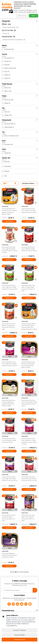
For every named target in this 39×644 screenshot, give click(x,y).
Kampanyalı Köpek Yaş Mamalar (14, 40)
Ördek (6, 75)
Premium (7, 144)
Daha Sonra (22, 16)
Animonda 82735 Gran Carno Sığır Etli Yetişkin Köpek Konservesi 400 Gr (29, 249)
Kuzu (6, 72)
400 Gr (7, 91)
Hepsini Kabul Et (20, 640)
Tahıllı (6, 153)
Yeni (4, 176)
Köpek (6, 24)
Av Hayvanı (8, 58)
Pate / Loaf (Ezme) (10, 136)
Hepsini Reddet (19, 635)
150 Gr (6, 88)
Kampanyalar (8, 36)
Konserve (8, 100)
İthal (6, 162)
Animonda (8, 49)
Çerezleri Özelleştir (20, 630)
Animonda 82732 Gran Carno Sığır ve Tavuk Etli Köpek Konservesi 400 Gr (29, 211)
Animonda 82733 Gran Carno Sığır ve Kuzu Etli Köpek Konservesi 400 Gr (10, 479)
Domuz (6, 61)
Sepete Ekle (9, 221)
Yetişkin (7, 115)
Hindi (6, 65)
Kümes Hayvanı (9, 68)
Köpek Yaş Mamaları (11, 27)
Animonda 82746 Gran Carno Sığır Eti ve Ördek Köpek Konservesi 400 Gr (10, 287)
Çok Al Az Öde (9, 30)
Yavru (6, 112)
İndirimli (6, 171)
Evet (33, 16)
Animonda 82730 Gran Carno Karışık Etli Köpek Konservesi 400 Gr (9, 440)
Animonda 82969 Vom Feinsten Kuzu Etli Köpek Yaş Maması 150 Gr (9, 555)
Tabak (6, 103)
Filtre (10, 183)
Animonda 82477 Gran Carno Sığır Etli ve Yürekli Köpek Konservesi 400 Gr (10, 364)
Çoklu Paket (8, 127)
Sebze (6, 78)
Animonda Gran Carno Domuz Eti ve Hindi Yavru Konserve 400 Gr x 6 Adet (29, 479)
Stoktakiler (6, 166)
